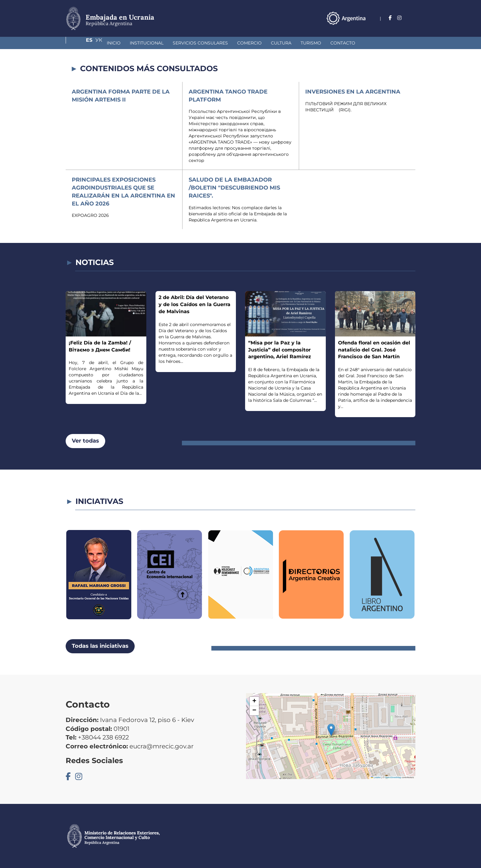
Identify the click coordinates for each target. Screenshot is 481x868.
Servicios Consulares (168, 43)
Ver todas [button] (85, 441)
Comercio (217, 43)
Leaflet (376, 777)
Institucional (115, 43)
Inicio (82, 43)
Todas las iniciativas (100, 646)
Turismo (279, 43)
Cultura (249, 43)
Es (400, 18)
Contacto (311, 43)
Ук (412, 18)
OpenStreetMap (393, 777)
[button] (331, 730)
